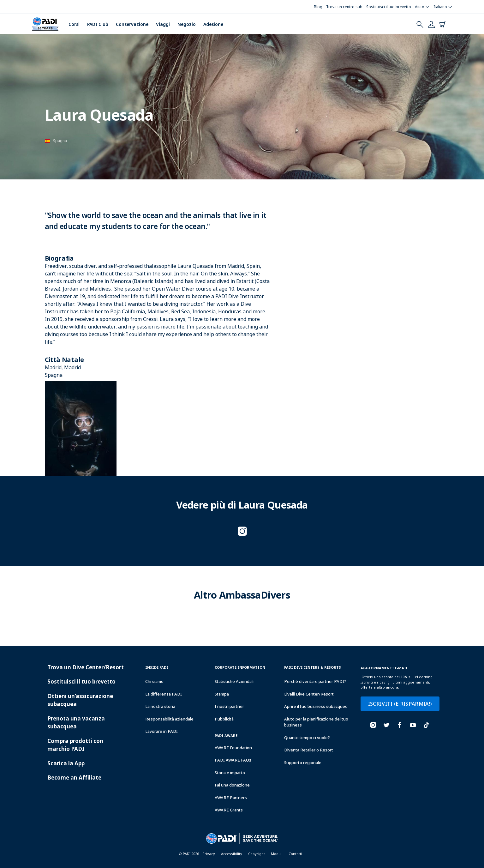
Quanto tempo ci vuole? (307, 738)
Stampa (222, 694)
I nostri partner (229, 706)
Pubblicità (224, 719)
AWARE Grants (229, 810)
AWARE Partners (231, 798)
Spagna (60, 141)
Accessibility (232, 854)
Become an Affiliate (74, 778)
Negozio (187, 24)
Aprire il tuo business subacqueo (316, 706)
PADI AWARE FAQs (233, 760)
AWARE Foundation (233, 748)
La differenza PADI (164, 694)
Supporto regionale (303, 763)
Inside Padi (157, 667)
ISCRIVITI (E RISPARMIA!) (400, 704)
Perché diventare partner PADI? (315, 681)
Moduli (277, 854)
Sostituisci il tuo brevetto (81, 681)
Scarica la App (66, 763)
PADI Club (98, 24)
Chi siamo (154, 681)
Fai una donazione (232, 785)
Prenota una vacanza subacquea (76, 723)
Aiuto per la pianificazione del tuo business (316, 722)
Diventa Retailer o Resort (309, 750)
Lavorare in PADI (161, 731)
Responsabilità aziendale (169, 719)
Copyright (257, 854)
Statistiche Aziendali (234, 681)
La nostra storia (160, 706)
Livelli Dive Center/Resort (309, 694)
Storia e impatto (230, 773)
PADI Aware (226, 735)
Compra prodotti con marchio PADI (75, 745)
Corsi (74, 24)
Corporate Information (240, 667)
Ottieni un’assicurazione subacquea (80, 700)
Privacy (209, 854)
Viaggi (163, 24)
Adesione (213, 24)
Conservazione (132, 24)
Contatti (295, 854)
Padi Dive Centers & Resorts (313, 667)
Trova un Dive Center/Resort (86, 667)
